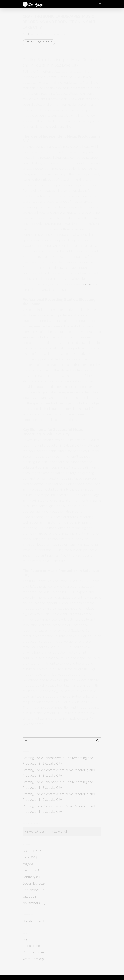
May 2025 (29, 864)
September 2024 (35, 890)
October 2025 (32, 851)
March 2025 (31, 870)
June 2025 (30, 857)
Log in (27, 939)
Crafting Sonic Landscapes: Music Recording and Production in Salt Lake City (58, 761)
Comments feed (35, 952)
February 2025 (33, 877)
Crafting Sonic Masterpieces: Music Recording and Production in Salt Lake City (59, 773)
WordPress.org (33, 959)
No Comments (39, 42)
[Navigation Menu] (100, 4)
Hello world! (58, 831)
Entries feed (31, 946)
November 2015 (34, 903)
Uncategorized (60, 34)
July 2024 (29, 896)
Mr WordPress (35, 831)
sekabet (87, 284)
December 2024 (34, 883)
